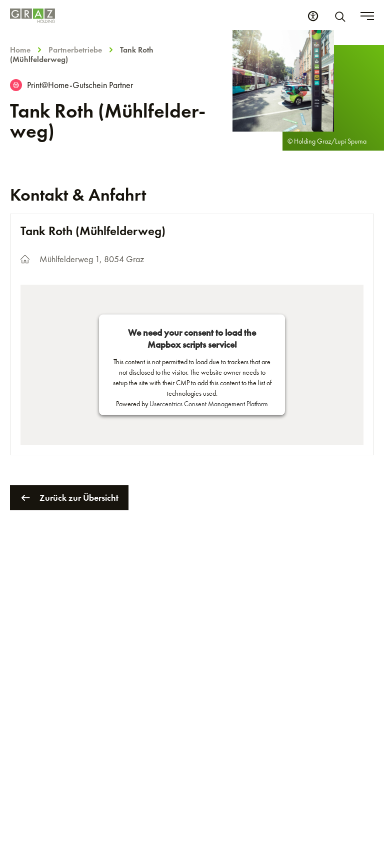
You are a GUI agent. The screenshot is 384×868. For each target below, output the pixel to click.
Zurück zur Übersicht (69, 498)
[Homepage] (32, 16)
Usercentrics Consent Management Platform (209, 404)
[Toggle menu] (367, 16)
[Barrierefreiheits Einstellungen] (313, 16)
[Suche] (342, 16)
